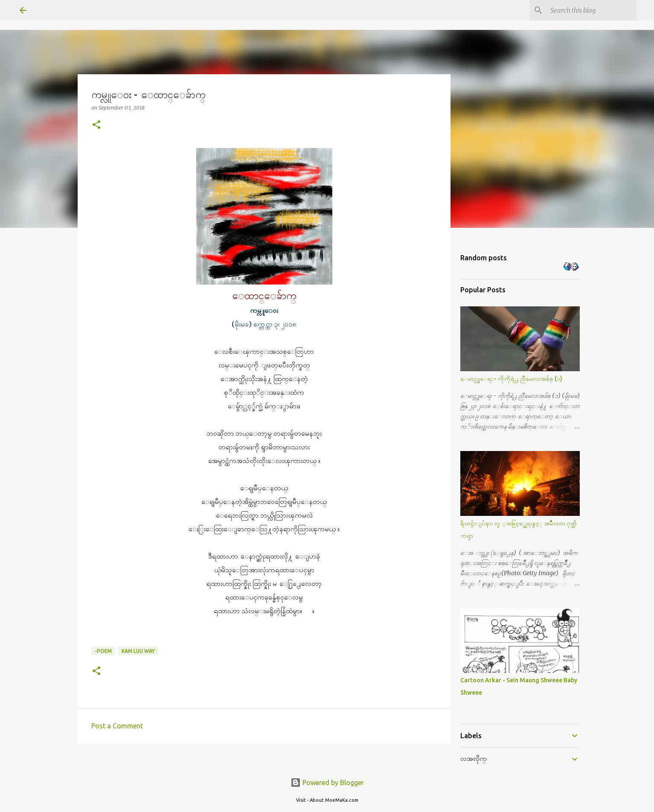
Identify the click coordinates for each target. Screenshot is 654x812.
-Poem (103, 651)
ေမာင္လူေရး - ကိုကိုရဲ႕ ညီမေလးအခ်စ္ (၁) (511, 378)
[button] (96, 125)
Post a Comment (117, 726)
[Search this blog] (592, 10)
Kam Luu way (138, 651)
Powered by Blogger (327, 783)
